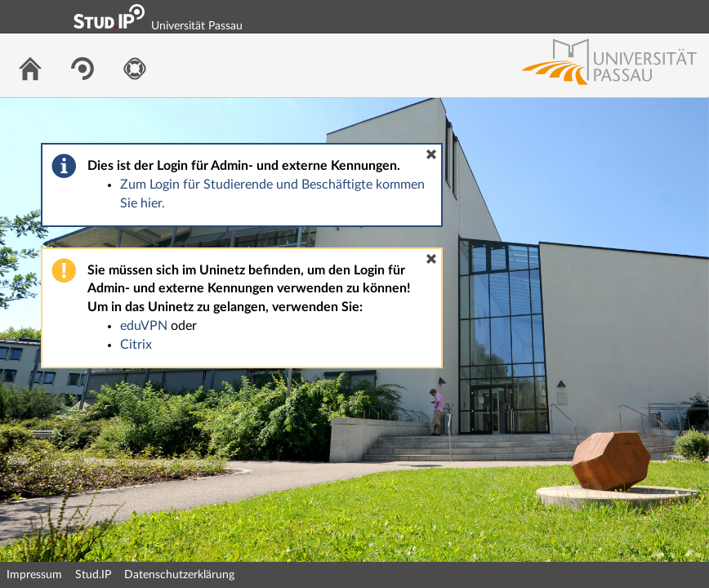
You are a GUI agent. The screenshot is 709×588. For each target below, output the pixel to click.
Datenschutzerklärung (179, 575)
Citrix (136, 345)
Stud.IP (93, 575)
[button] (431, 154)
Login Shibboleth (605, 16)
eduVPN (144, 326)
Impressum (34, 575)
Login (689, 16)
